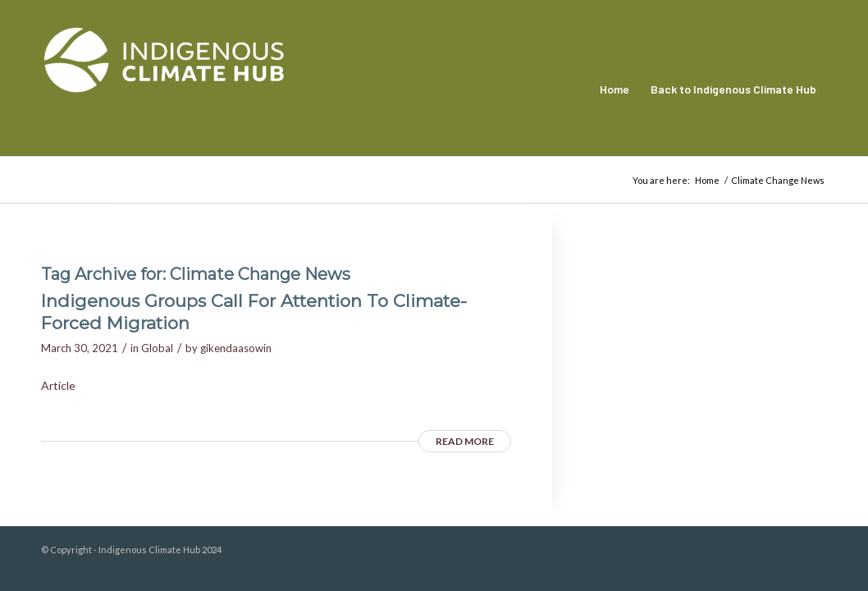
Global (157, 348)
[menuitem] (614, 89)
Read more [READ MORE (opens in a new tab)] (465, 441)
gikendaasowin (236, 348)
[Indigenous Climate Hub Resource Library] (164, 89)
